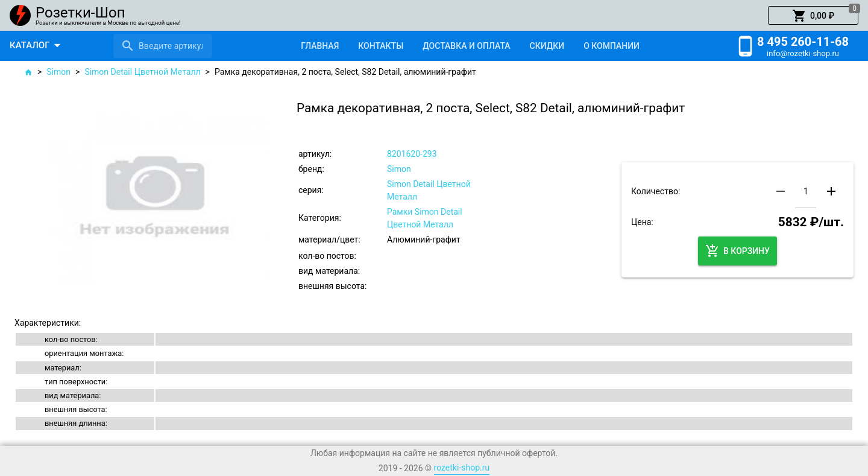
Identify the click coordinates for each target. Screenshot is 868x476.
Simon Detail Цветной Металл (142, 72)
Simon (58, 72)
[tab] (320, 46)
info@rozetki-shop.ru (803, 53)
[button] (813, 16)
